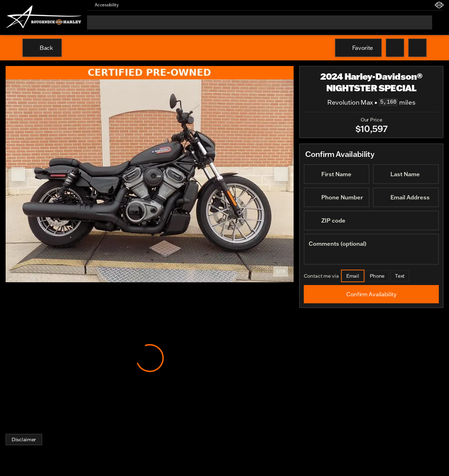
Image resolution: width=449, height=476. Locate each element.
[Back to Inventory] (42, 48)
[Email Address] (406, 197)
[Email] (353, 276)
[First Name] (337, 174)
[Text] (400, 276)
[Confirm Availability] (371, 294)
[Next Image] (281, 174)
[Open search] (438, 22)
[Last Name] (406, 174)
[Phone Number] (337, 197)
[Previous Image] (18, 174)
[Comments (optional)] (371, 249)
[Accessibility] (103, 5)
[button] (134, 5)
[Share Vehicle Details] (417, 48)
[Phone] (377, 276)
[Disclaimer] (24, 439)
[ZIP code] (371, 220)
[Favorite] (358, 48)
